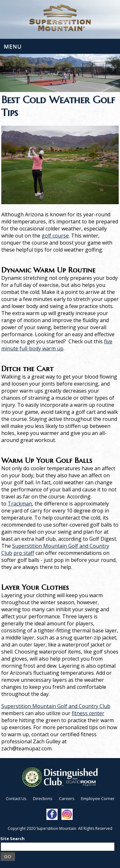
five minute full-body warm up (57, 345)
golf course (55, 236)
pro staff (24, 553)
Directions (43, 798)
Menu (13, 46)
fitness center (88, 713)
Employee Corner (98, 798)
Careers (67, 798)
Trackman (20, 504)
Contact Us (16, 798)
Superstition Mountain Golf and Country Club (56, 706)
